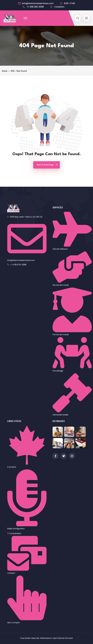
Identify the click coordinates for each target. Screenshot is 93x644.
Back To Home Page (45, 165)
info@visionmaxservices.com (38, 3)
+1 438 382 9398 (35, 7)
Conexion (59, 7)
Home (5, 71)
